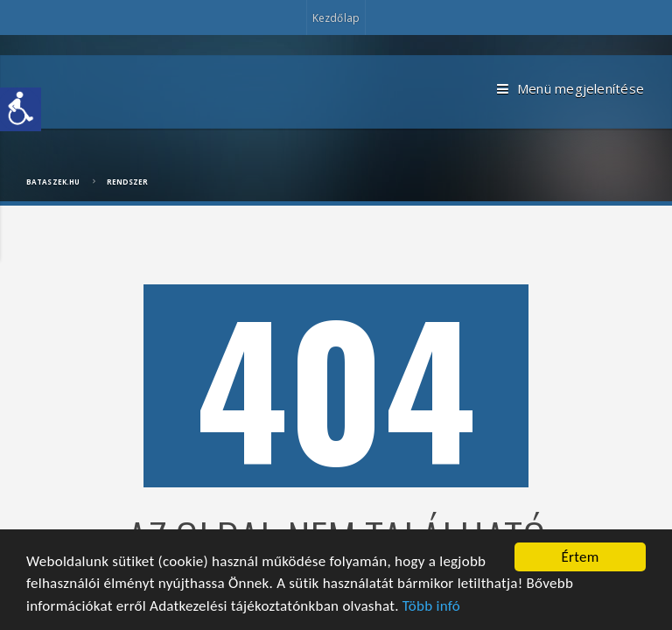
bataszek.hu (53, 182)
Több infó (431, 606)
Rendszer (128, 182)
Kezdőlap (336, 18)
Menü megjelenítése (570, 89)
